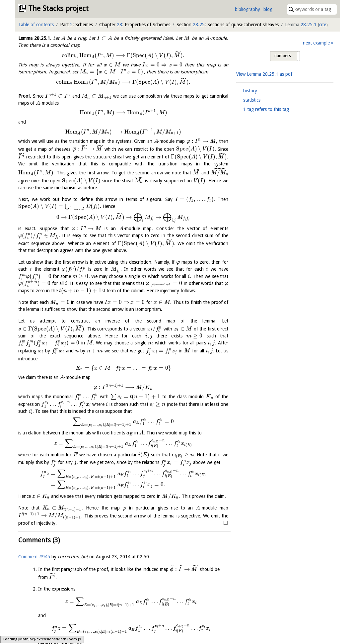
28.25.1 (309, 25)
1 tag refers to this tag (266, 109)
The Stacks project (58, 8)
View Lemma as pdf (264, 74)
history (250, 91)
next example (316, 43)
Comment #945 (34, 557)
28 (119, 25)
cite (323, 25)
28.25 (199, 25)
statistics (252, 100)
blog (268, 9)
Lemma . (35, 38)
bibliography (248, 9)
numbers (283, 56)
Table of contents (36, 25)
